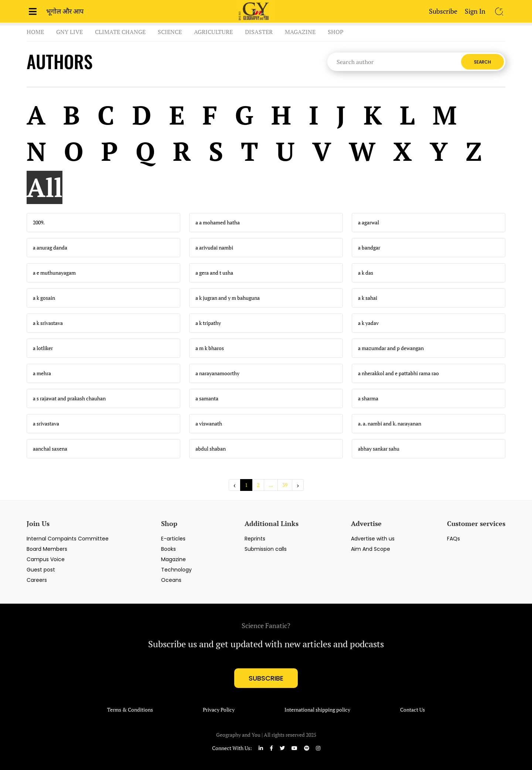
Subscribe (443, 11)
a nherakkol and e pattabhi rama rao (398, 373)
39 (285, 485)
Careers (37, 580)
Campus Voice (46, 559)
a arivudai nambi (214, 248)
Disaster (259, 32)
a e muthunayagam (54, 273)
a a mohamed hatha (218, 223)
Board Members (47, 549)
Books (168, 549)
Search (482, 62)
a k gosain (44, 298)
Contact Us (412, 710)
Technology (176, 570)
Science (170, 32)
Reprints (255, 539)
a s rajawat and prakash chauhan (69, 398)
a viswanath (209, 424)
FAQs (453, 539)
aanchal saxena (50, 449)
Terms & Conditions (130, 710)
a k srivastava (48, 323)
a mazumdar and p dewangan (391, 348)
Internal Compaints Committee (68, 539)
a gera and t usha (214, 273)
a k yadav (368, 323)
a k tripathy (208, 323)
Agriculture (213, 32)
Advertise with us (373, 539)
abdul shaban (211, 449)
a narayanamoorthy (217, 373)
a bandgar (369, 248)
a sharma (368, 398)
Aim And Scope (371, 549)
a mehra (42, 373)
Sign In (475, 11)
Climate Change (120, 32)
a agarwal (369, 223)
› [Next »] (298, 485)
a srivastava (46, 424)
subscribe (266, 678)
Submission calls (266, 549)
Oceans (171, 580)
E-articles (173, 539)
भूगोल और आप (65, 11)
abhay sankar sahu (379, 449)
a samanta (207, 398)
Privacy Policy (219, 710)
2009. (39, 223)
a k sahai (368, 298)
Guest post (41, 570)
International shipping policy (317, 710)
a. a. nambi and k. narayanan (390, 424)
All (45, 187)
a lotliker (43, 348)
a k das (366, 273)
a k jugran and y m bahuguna (228, 298)
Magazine (300, 32)
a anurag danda (50, 248)
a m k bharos (210, 348)
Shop (336, 32)
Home (35, 32)
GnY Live (69, 32)
